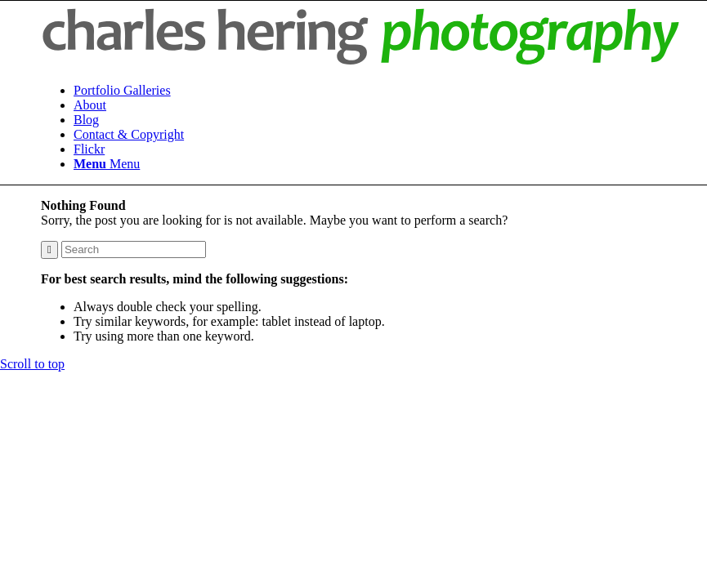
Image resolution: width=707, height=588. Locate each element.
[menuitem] (377, 91)
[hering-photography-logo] (360, 62)
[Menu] (107, 164)
